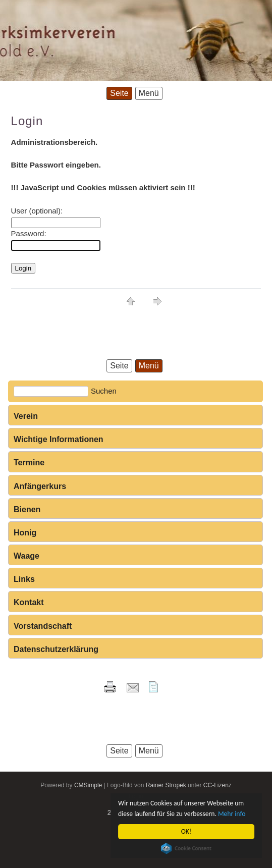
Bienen (27, 509)
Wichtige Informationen (59, 439)
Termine (29, 463)
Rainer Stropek (166, 785)
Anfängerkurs (40, 486)
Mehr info (232, 814)
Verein (26, 416)
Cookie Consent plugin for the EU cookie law (186, 848)
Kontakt (29, 602)
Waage (26, 556)
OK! (186, 831)
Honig (25, 533)
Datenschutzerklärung (56, 649)
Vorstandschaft (43, 626)
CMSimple (88, 785)
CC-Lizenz (217, 785)
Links (24, 579)
